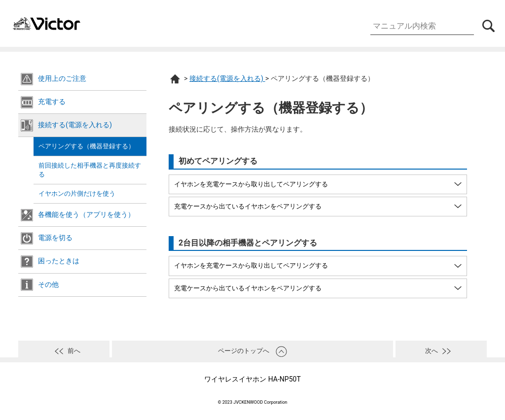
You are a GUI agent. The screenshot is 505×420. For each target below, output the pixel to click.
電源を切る (55, 238)
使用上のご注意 (62, 79)
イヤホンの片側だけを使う (77, 193)
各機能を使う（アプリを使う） (86, 215)
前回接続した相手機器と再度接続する (90, 170)
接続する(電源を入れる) (75, 125)
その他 (48, 285)
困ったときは (59, 261)
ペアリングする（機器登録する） (87, 146)
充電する (52, 102)
